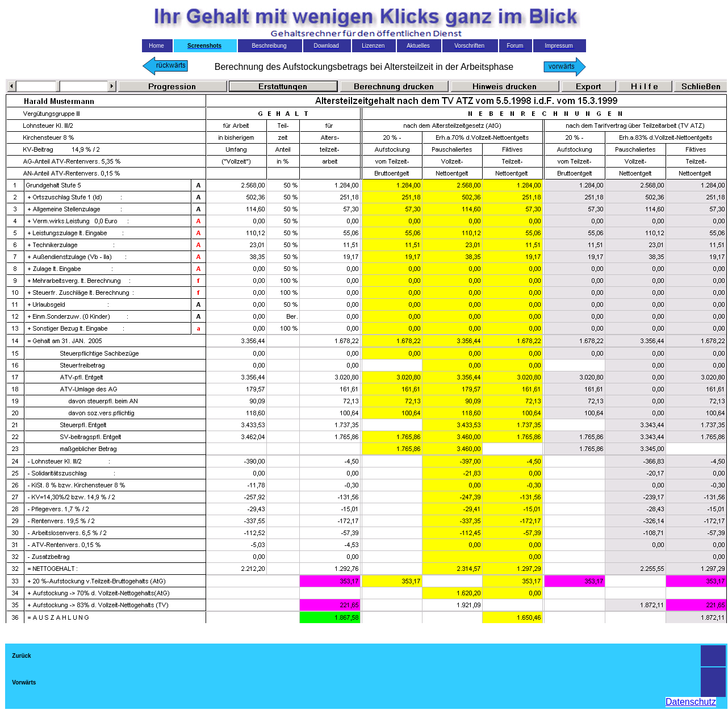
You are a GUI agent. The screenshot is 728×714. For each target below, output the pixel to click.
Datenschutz (691, 702)
